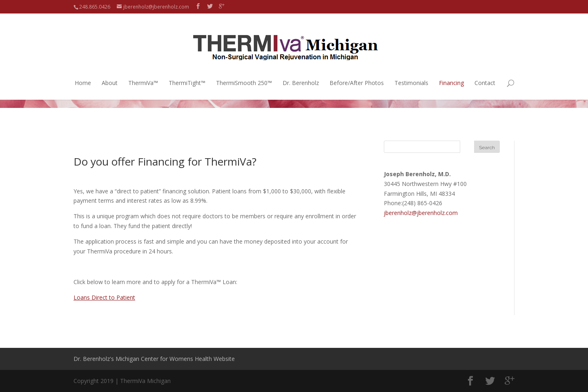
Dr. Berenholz (301, 74)
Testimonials (411, 74)
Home (83, 74)
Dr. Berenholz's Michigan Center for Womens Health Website (154, 359)
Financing (451, 74)
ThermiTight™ (187, 74)
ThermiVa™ (143, 74)
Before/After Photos (357, 74)
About (110, 74)
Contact (485, 74)
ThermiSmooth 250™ (244, 74)
